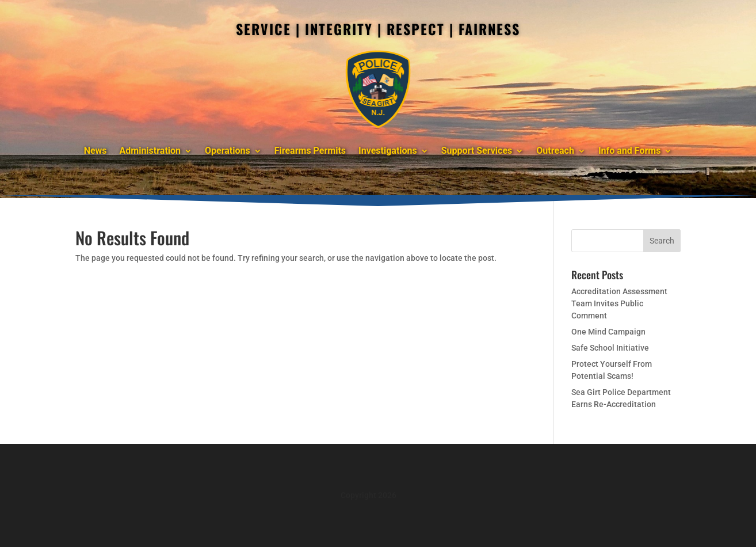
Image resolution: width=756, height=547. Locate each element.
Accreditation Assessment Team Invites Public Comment (619, 303)
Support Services (477, 151)
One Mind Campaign (608, 332)
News (96, 151)
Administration (150, 151)
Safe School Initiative (610, 348)
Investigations (388, 151)
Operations (228, 151)
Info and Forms (629, 151)
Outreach (555, 151)
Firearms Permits (310, 151)
